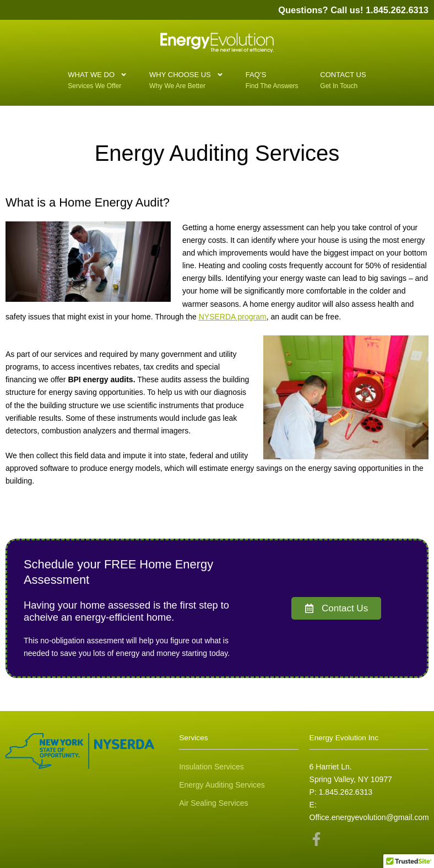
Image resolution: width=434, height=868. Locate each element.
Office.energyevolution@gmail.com (369, 817)
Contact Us (343, 79)
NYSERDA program (233, 317)
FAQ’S (262, 79)
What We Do (97, 76)
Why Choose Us (186, 76)
